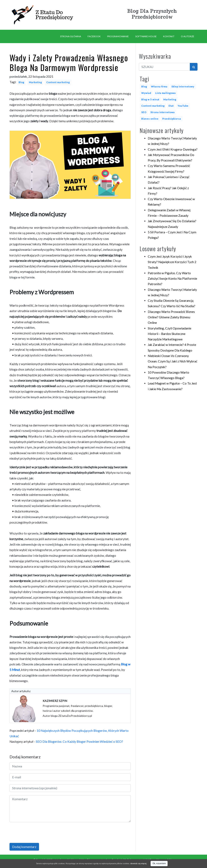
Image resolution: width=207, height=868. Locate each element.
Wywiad (146, 93)
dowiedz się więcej (138, 863)
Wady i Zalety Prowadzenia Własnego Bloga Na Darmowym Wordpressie (69, 63)
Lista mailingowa (165, 93)
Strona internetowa (163, 112)
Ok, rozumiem (159, 863)
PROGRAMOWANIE (118, 36)
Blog (21, 82)
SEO (144, 112)
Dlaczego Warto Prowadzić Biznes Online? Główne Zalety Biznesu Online (171, 317)
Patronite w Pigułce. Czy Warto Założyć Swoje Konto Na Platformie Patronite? (172, 279)
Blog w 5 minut (150, 99)
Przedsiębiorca (172, 119)
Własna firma (159, 86)
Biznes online (150, 119)
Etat (171, 106)
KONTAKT (169, 36)
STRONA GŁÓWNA (71, 36)
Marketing (35, 82)
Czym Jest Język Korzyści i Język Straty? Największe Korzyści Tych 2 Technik (172, 262)
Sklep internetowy (183, 86)
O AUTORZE (188, 36)
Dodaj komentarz (24, 847)
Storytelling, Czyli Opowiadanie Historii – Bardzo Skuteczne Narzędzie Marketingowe (170, 334)
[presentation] (40, 833)
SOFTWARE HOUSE (146, 36)
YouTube (183, 106)
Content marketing (58, 82)
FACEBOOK (94, 36)
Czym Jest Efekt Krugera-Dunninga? (173, 149)
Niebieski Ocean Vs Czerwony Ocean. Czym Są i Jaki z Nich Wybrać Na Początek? (173, 361)
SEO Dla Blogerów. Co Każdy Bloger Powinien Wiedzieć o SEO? (79, 742)
